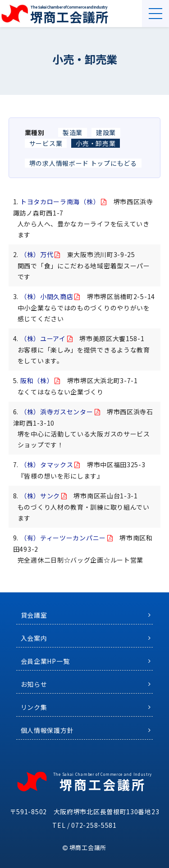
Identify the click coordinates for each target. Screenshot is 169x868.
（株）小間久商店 (47, 296)
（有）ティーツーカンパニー (63, 538)
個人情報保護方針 (47, 730)
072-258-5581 (94, 825)
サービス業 (46, 143)
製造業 (73, 132)
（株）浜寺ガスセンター (57, 412)
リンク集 (34, 707)
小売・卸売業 (96, 143)
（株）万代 (37, 254)
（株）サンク (40, 496)
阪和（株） (37, 380)
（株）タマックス (47, 464)
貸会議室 (34, 615)
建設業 (106, 132)
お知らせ (34, 684)
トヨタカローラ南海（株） (60, 202)
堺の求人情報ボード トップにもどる (83, 163)
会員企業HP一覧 (45, 661)
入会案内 (34, 638)
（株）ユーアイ (43, 338)
